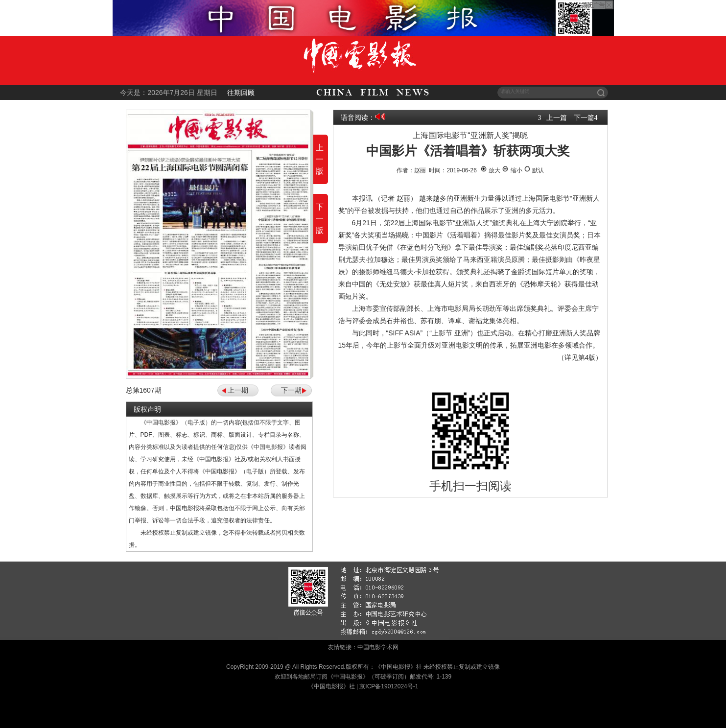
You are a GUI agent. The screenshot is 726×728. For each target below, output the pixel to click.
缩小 (512, 170)
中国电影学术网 (378, 647)
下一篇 (584, 117)
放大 (490, 170)
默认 (534, 170)
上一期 (238, 390)
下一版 (320, 219)
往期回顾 (241, 93)
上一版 (320, 159)
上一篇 (557, 117)
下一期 (291, 390)
